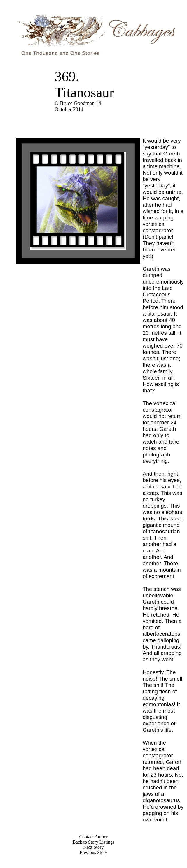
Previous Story (93, 852)
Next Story (94, 847)
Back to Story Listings (94, 842)
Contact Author (93, 837)
